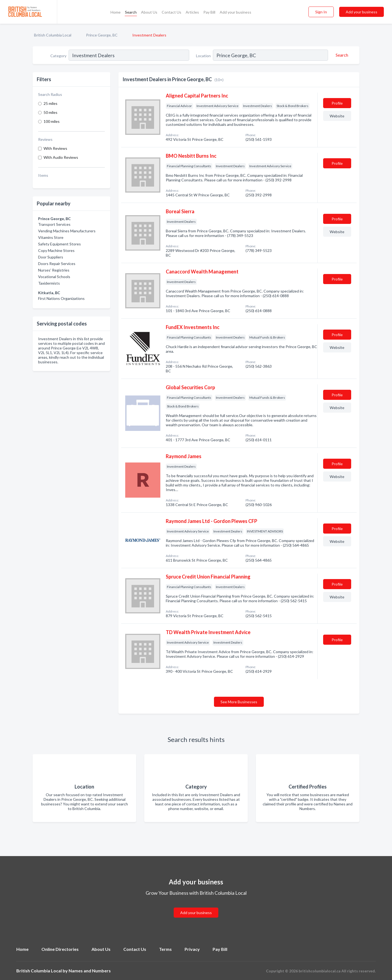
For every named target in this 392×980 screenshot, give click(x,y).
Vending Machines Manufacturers (67, 231)
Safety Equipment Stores (59, 244)
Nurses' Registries (54, 270)
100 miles (52, 121)
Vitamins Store (51, 237)
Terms (165, 949)
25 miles (50, 103)
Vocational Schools (54, 277)
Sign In (321, 12)
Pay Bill (209, 12)
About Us (149, 12)
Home (116, 12)
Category (58, 56)
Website (337, 116)
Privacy (192, 949)
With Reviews (55, 148)
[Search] (341, 55)
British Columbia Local (53, 35)
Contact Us (171, 12)
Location (203, 56)
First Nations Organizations (61, 298)
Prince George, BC (102, 35)
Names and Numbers (90, 971)
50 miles (50, 112)
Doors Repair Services (57, 264)
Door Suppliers (51, 257)
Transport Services (54, 224)
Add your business (235, 12)
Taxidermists (49, 283)
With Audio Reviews (61, 157)
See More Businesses (239, 702)
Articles (192, 12)
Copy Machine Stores (56, 250)
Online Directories (60, 949)
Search (131, 12)
